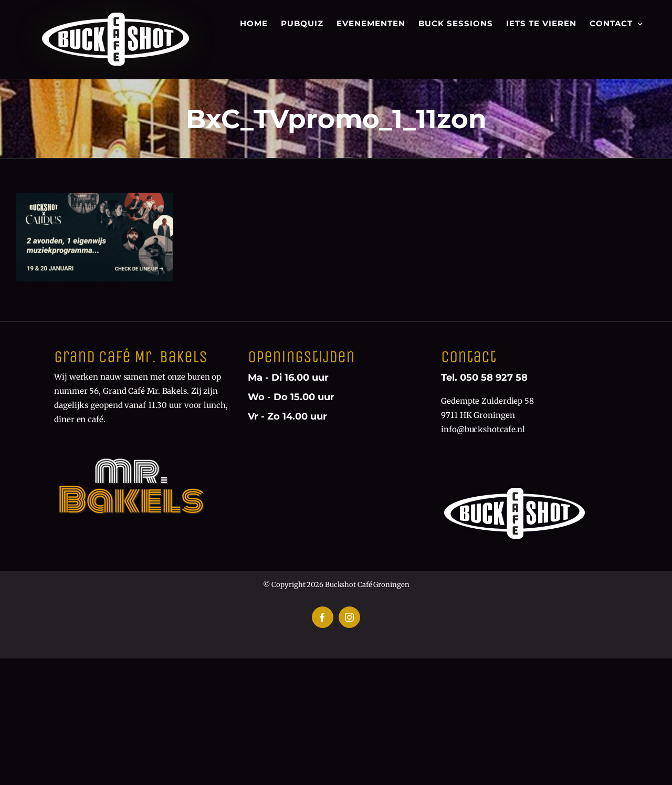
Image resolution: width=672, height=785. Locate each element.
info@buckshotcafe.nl (483, 429)
